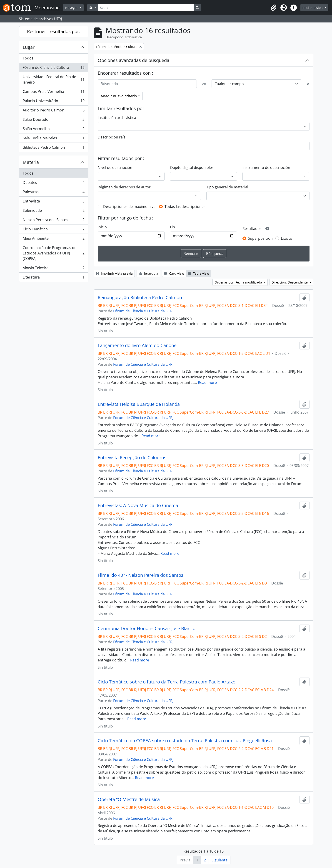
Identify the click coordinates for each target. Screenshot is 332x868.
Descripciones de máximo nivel (130, 207)
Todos (28, 58)
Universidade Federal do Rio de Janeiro (54, 79)
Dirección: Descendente (290, 282)
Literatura (54, 278)
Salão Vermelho (54, 130)
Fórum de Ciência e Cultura (54, 68)
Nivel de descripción (115, 168)
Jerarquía (148, 273)
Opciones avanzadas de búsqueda (134, 60)
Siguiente (220, 860)
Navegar (72, 8)
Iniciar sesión (313, 8)
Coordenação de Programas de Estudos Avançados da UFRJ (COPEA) (54, 253)
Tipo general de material (227, 187)
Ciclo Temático (54, 230)
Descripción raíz (112, 137)
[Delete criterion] (308, 84)
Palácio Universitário (54, 102)
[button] (274, 8)
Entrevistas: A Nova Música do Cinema (138, 506)
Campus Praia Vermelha (54, 92)
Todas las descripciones (185, 207)
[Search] (146, 8)
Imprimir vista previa (114, 273)
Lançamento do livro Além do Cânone (137, 345)
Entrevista (54, 202)
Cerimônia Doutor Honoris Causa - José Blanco (147, 629)
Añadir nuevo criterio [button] (119, 96)
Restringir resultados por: (54, 31)
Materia (31, 162)
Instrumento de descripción (266, 168)
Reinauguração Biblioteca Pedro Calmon (140, 298)
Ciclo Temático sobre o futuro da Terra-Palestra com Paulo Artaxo (167, 682)
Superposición (260, 238)
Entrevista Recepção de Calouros (132, 458)
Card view (174, 273)
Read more (207, 382)
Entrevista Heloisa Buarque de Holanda (139, 404)
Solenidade (54, 211)
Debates (54, 184)
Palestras (54, 193)
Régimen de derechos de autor (124, 187)
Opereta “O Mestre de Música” (130, 799)
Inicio (102, 227)
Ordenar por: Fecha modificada (239, 282)
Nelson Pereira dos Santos (54, 221)
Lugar (29, 47)
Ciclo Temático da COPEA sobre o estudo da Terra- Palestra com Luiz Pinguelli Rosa (185, 741)
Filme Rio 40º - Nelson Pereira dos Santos (141, 575)
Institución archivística (117, 118)
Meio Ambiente (54, 239)
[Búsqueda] (147, 84)
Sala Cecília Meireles (54, 139)
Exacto (287, 238)
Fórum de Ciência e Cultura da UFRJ (143, 311)
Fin (172, 227)
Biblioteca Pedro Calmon (54, 148)
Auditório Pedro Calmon (54, 111)
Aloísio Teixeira (54, 269)
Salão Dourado (54, 120)
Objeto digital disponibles (192, 168)
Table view (198, 273)
